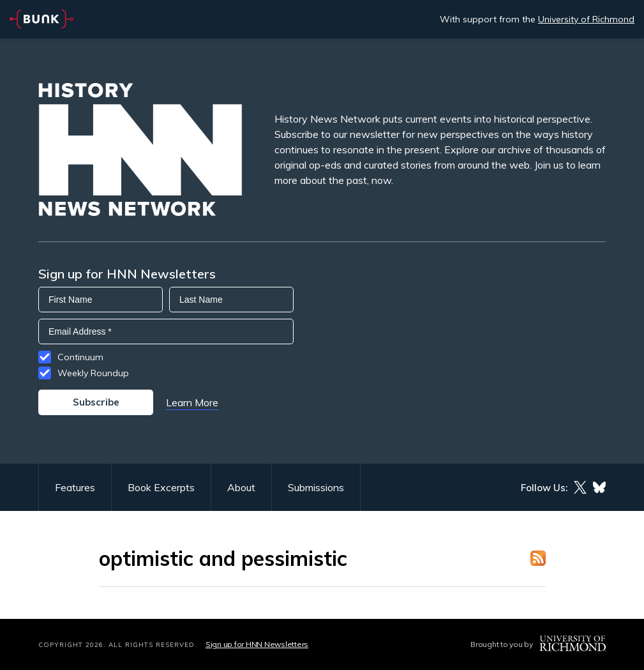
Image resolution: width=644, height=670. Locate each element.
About (241, 487)
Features (75, 487)
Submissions (316, 487)
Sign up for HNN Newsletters (257, 644)
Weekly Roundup (93, 373)
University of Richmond (586, 19)
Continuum (80, 357)
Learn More (192, 402)
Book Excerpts (161, 487)
